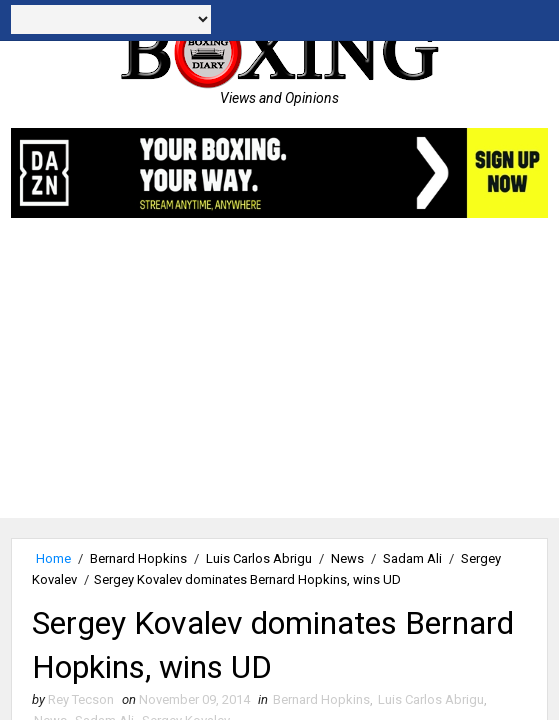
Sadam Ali (412, 558)
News (347, 558)
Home (53, 558)
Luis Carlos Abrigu (259, 558)
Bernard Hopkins (138, 558)
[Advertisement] (279, 378)
